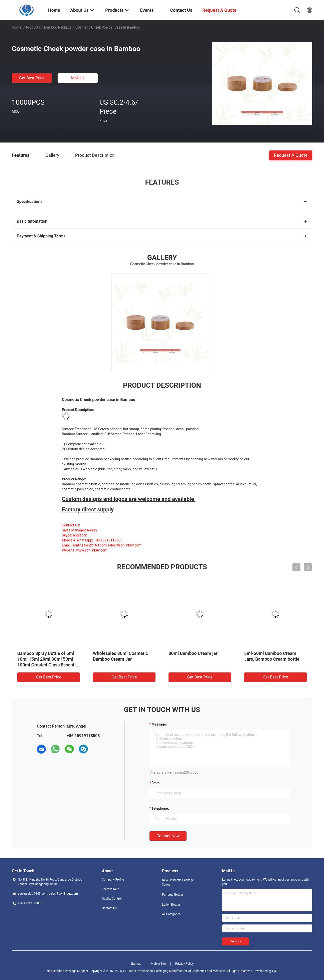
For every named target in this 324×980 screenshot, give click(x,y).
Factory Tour (110, 889)
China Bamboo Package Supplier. (67, 971)
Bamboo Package (58, 27)
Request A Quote (291, 155)
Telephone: (160, 808)
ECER (276, 971)
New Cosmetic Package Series (178, 882)
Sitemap (136, 964)
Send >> (236, 941)
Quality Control (112, 899)
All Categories (171, 914)
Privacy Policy (184, 964)
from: (156, 783)
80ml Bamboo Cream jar (193, 653)
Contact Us (109, 908)
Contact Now (168, 836)
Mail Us (78, 78)
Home (17, 27)
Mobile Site (158, 964)
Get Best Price (32, 78)
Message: (159, 724)
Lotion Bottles (171, 905)
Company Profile (113, 880)
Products (33, 27)
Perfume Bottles (173, 895)
